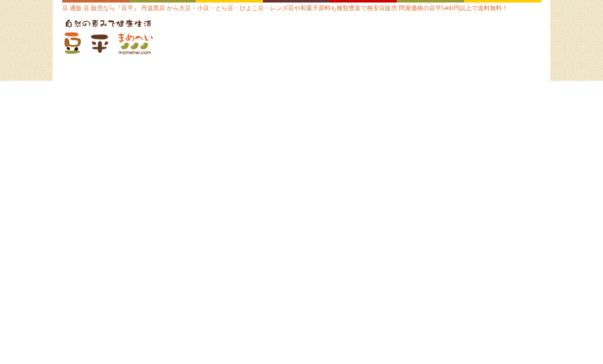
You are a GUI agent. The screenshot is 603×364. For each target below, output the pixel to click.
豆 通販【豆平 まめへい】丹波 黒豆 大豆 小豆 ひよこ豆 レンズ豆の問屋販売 (125, 38)
